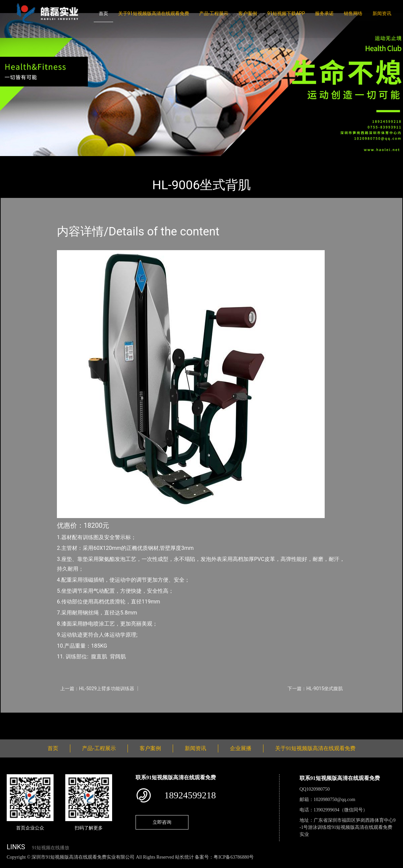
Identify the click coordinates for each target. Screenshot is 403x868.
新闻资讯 (382, 13)
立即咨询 (162, 822)
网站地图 (10, 864)
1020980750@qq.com (335, 800)
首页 (103, 13)
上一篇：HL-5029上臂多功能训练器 (97, 689)
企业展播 (241, 748)
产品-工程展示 (214, 13)
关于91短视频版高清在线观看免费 (154, 13)
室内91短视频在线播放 (90, 161)
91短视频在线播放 (51, 848)
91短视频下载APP (286, 13)
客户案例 (248, 13)
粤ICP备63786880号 (234, 857)
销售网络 (353, 13)
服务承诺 (324, 13)
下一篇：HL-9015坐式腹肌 (315, 689)
